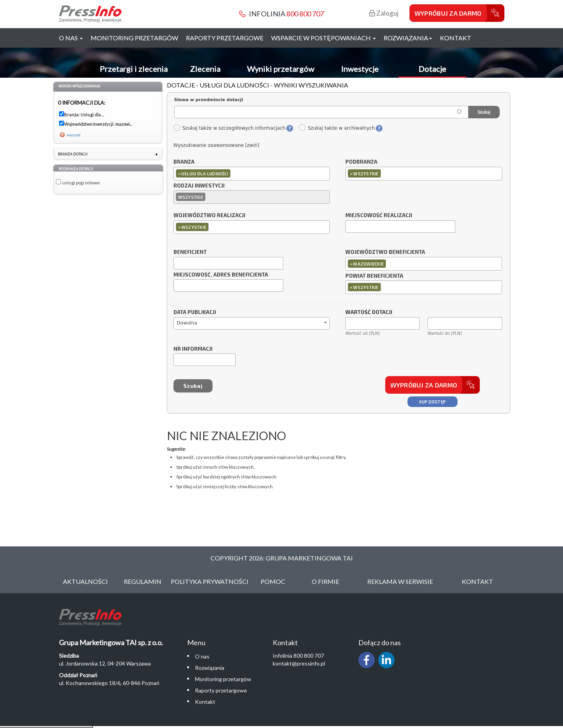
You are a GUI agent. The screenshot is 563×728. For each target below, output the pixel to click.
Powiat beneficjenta (374, 276)
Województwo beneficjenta (385, 252)
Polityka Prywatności (210, 581)
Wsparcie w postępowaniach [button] (324, 38)
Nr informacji (193, 349)
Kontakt (456, 38)
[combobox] (252, 174)
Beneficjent (190, 252)
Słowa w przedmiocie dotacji (209, 100)
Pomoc (273, 581)
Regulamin (143, 581)
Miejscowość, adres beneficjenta (221, 275)
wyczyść (74, 135)
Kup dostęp (433, 402)
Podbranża (361, 162)
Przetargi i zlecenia (134, 69)
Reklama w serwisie (400, 581)
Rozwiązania (210, 668)
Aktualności (85, 581)
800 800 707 (305, 14)
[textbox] (234, 173)
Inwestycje (360, 69)
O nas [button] (71, 38)
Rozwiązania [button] (408, 38)
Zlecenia (205, 69)
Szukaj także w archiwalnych (337, 128)
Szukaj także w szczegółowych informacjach (229, 128)
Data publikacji (195, 312)
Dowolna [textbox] (187, 323)
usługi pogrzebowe (81, 183)
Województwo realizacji (209, 216)
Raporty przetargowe (225, 38)
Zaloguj (384, 13)
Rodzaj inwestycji (199, 186)
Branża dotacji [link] (73, 154)
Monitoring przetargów (134, 38)
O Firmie (325, 581)
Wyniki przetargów (281, 69)
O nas (202, 656)
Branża (184, 162)
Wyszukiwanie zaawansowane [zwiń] (216, 145)
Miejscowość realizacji (379, 216)
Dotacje (432, 69)
